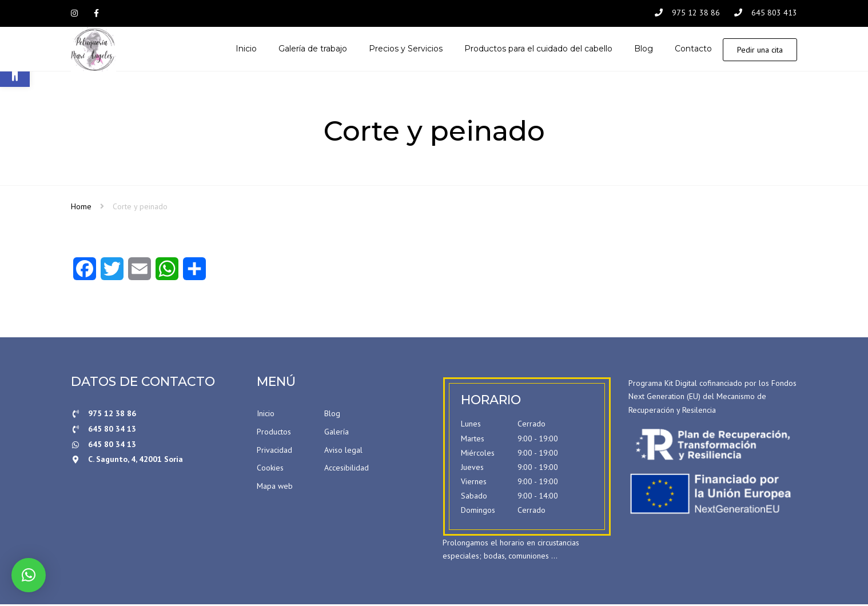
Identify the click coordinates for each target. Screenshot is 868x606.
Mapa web (275, 487)
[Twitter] (112, 274)
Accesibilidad (347, 469)
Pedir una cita (760, 50)
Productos (274, 433)
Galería (337, 433)
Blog (332, 415)
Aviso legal (343, 451)
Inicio (266, 415)
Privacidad (274, 451)
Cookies (270, 469)
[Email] (140, 274)
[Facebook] (85, 274)
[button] (29, 575)
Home (81, 208)
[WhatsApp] (167, 274)
